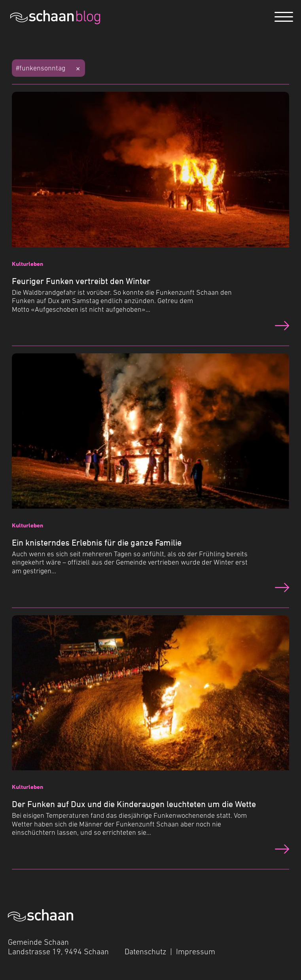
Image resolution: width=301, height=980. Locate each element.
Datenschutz (145, 952)
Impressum (196, 952)
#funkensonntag (41, 68)
